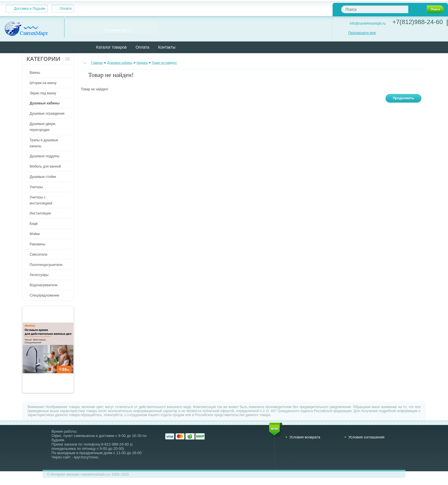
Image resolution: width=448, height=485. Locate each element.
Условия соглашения (366, 437)
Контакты (167, 47)
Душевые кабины (120, 63)
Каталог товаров (112, 47)
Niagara (142, 63)
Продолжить (404, 98)
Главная (97, 63)
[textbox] (375, 9)
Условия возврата (305, 437)
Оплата (66, 9)
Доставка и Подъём (30, 9)
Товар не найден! (164, 63)
